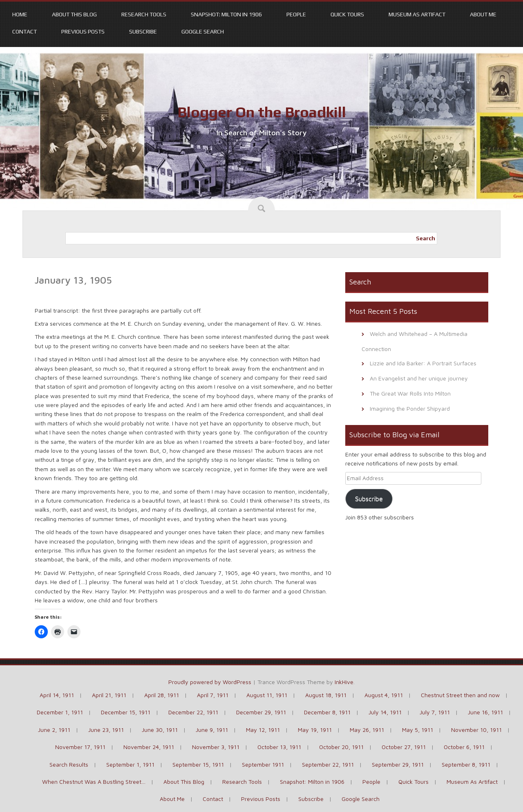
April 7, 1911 (213, 695)
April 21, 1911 (109, 695)
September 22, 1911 (328, 764)
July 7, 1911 (435, 712)
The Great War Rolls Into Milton (410, 393)
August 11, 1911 (267, 695)
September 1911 (263, 764)
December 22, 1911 (193, 712)
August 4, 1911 (384, 695)
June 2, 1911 (54, 730)
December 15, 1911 (126, 712)
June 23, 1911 (106, 730)
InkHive (344, 682)
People (296, 14)
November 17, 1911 (80, 747)
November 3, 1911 (216, 747)
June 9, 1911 (212, 730)
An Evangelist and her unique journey (419, 378)
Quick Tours (347, 14)
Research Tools (144, 14)
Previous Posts (83, 31)
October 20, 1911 (341, 747)
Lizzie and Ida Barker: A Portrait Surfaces (423, 363)
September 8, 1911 (466, 764)
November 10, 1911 (476, 730)
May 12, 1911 (263, 730)
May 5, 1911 (418, 730)
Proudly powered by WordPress (210, 682)
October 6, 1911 (464, 747)
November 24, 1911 (149, 747)
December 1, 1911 (60, 712)
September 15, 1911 (198, 764)
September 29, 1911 (398, 764)
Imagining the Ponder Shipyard (410, 408)
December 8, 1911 (327, 712)
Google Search (203, 31)
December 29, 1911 (261, 712)
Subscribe (143, 31)
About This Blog (74, 14)
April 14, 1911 (57, 695)
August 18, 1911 (326, 695)
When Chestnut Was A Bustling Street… (94, 782)
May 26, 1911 (367, 730)
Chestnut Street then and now (460, 695)
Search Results (69, 764)
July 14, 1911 (385, 712)
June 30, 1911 (160, 730)
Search (426, 238)
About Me (483, 14)
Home (20, 14)
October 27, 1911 (404, 747)
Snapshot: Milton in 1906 (226, 14)
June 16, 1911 (485, 712)
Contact (25, 31)
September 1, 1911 (130, 764)
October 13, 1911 (279, 747)
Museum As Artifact (417, 14)
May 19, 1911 (315, 730)
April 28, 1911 (162, 695)
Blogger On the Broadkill (262, 112)
